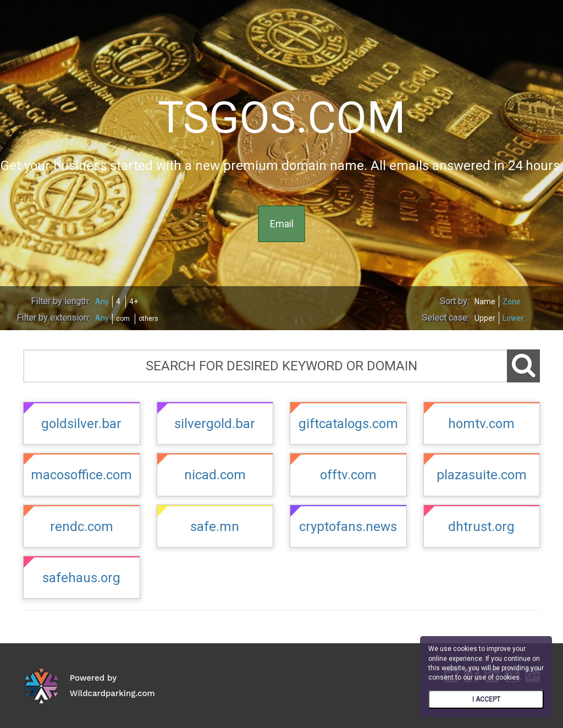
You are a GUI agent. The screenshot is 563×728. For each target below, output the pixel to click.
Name (485, 302)
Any (102, 302)
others (148, 319)
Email (282, 224)
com (123, 319)
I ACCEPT (486, 699)
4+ (134, 302)
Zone (512, 302)
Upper (485, 318)
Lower (513, 318)
